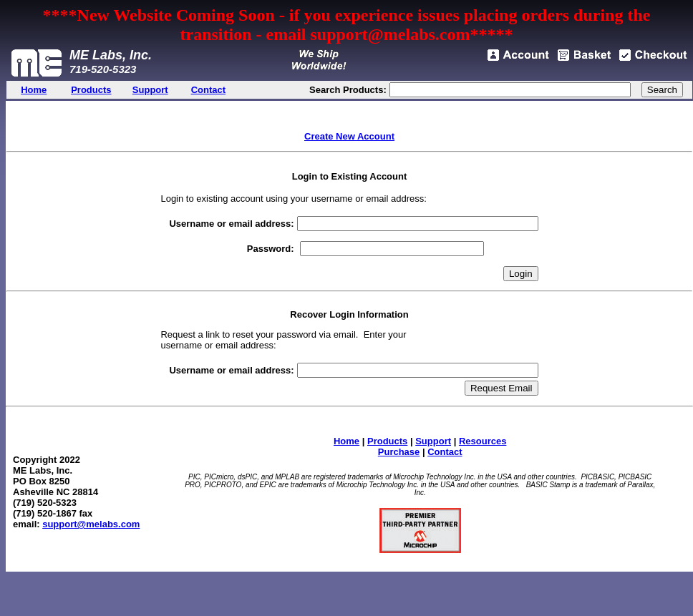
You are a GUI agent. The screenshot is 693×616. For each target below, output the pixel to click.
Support (433, 441)
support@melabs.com (91, 524)
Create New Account (349, 136)
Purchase (399, 452)
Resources (483, 441)
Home (346, 441)
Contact (445, 452)
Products (387, 441)
